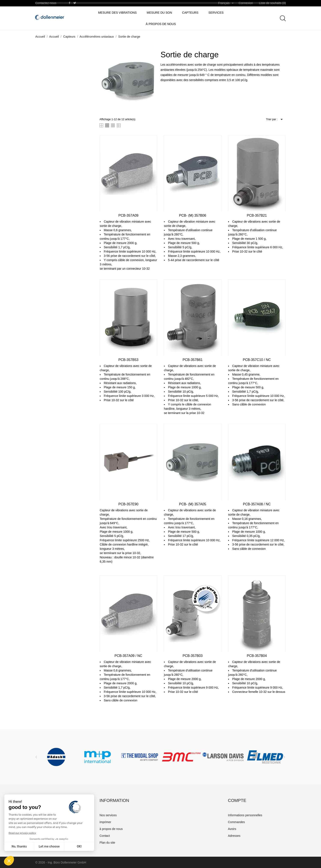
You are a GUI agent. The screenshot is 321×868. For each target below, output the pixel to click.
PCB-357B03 (192, 656)
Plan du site (107, 843)
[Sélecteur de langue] (226, 3)
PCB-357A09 (128, 215)
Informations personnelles (245, 815)
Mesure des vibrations (117, 13)
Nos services (108, 815)
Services (216, 13)
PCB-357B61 (192, 360)
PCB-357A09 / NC (128, 656)
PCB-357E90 (128, 504)
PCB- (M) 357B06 (193, 215)
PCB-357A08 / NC (257, 504)
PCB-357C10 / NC (257, 360)
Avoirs (232, 829)
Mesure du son (159, 13)
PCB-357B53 (128, 360)
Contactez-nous (46, 3)
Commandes (236, 822)
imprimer (105, 822)
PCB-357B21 (257, 215)
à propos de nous (161, 24)
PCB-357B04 (257, 656)
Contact (105, 836)
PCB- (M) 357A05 (193, 504)
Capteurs (190, 13)
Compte (237, 800)
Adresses (234, 836)
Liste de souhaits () (272, 3)
